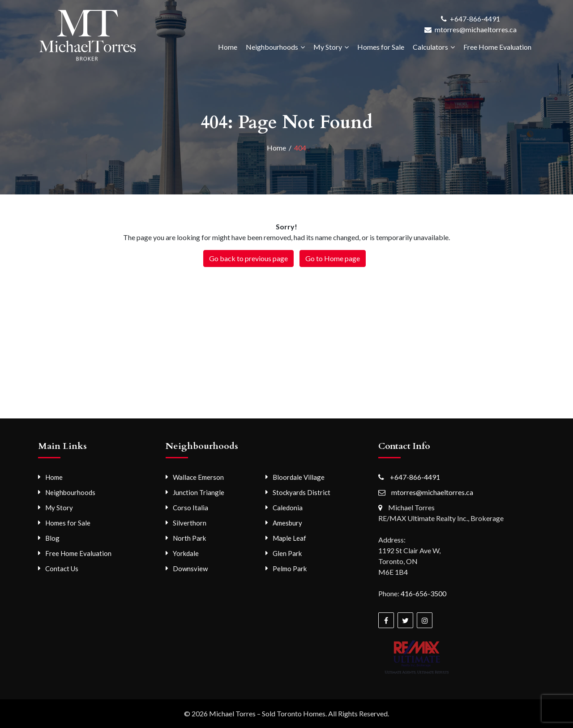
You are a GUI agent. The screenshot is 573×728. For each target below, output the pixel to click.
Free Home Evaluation (497, 47)
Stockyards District (301, 492)
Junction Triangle (199, 492)
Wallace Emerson (198, 477)
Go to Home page (333, 258)
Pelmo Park (290, 569)
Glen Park (287, 553)
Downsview (190, 569)
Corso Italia (190, 508)
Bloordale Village (299, 477)
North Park (189, 538)
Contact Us (62, 569)
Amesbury (287, 523)
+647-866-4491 (475, 19)
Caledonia (288, 508)
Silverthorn (190, 523)
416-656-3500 (423, 593)
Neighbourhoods (272, 47)
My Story (328, 47)
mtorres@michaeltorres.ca (476, 29)
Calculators (430, 47)
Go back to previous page (248, 258)
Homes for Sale (381, 47)
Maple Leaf (289, 538)
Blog (52, 538)
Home (228, 47)
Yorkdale (186, 553)
